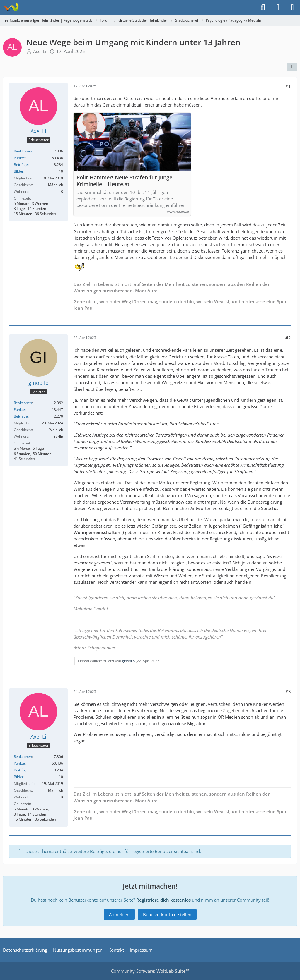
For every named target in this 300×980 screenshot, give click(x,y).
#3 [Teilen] (288, 691)
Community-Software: (150, 971)
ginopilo (128, 661)
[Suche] (263, 7)
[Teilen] (292, 67)
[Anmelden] (278, 7)
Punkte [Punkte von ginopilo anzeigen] (19, 410)
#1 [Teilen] (288, 86)
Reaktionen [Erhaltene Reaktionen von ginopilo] (23, 403)
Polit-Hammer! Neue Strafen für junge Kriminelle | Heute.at (124, 181)
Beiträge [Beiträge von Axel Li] (21, 165)
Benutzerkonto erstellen (167, 914)
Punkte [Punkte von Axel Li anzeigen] (19, 158)
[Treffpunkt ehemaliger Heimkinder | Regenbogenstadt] (11, 7)
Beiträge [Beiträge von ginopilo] (21, 416)
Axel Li (40, 51)
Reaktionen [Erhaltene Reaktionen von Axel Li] (23, 151)
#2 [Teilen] (288, 338)
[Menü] (292, 7)
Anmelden (119, 914)
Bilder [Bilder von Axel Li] (19, 171)
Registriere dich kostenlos (163, 900)
